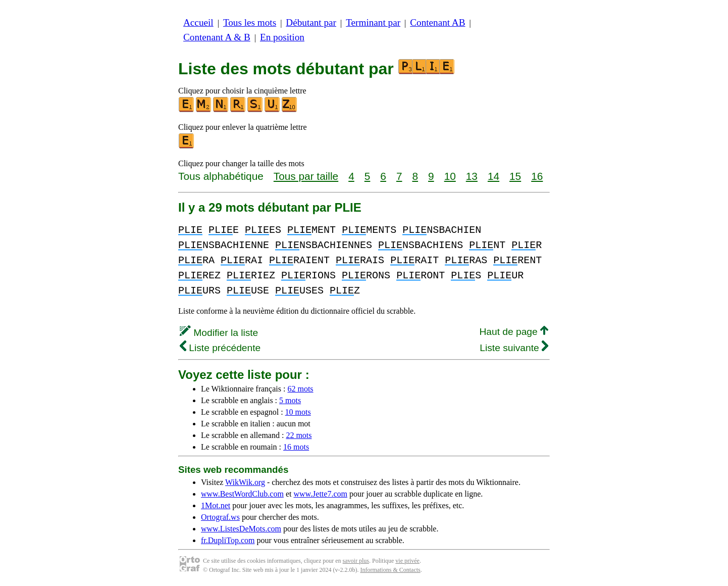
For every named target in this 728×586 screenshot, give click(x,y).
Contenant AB (437, 22)
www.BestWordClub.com (242, 494)
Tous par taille (306, 176)
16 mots (296, 447)
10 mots (298, 412)
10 (450, 176)
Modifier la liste (219, 333)
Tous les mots (250, 22)
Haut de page (514, 332)
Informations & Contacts (390, 570)
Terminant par (373, 22)
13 (472, 176)
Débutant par (311, 22)
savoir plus (356, 561)
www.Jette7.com (320, 494)
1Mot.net (216, 505)
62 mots (300, 389)
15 (515, 176)
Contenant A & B (217, 37)
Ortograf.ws (220, 517)
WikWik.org (245, 482)
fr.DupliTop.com (228, 540)
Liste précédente (220, 348)
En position (282, 37)
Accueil (198, 22)
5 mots (290, 400)
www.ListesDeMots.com (241, 529)
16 (537, 176)
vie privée (407, 561)
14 (493, 176)
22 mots (299, 435)
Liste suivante (514, 348)
